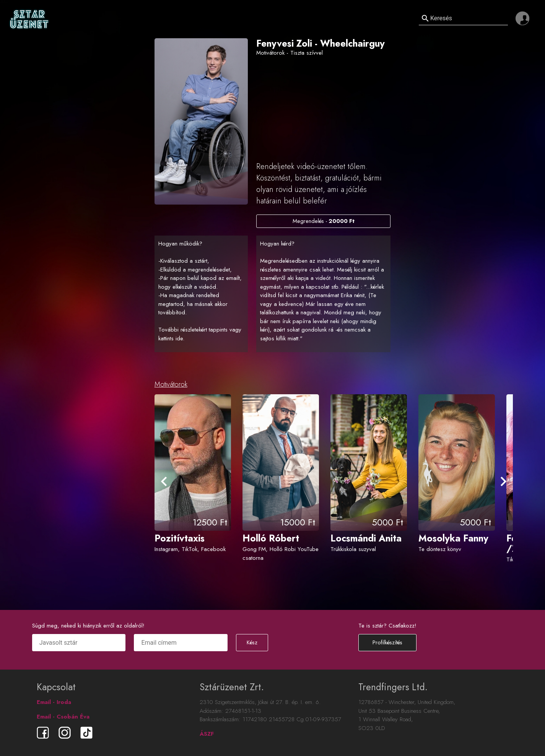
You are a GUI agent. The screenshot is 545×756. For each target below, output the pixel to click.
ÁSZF (207, 734)
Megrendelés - (323, 221)
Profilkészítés (387, 642)
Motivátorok (171, 385)
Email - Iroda (54, 702)
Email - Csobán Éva (63, 717)
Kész (252, 642)
